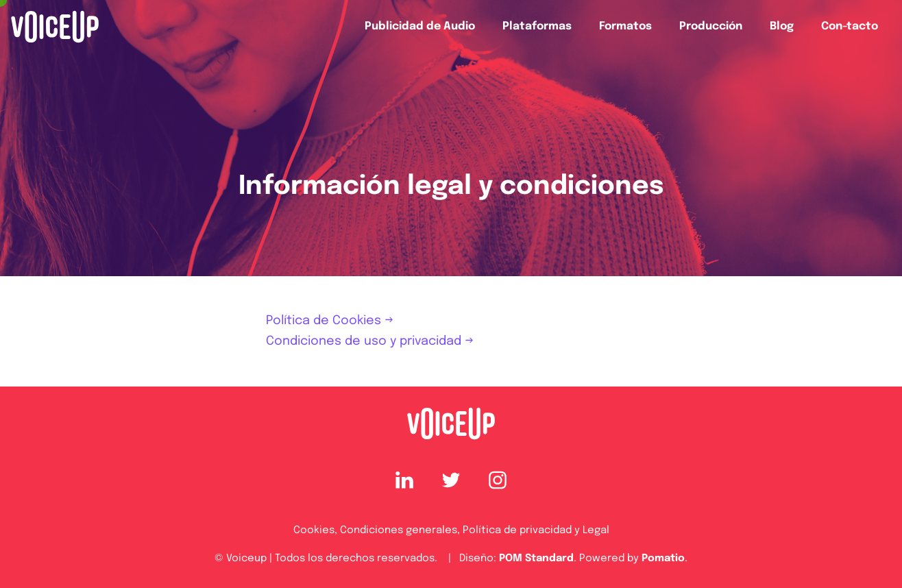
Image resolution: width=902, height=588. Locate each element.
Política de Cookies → (330, 321)
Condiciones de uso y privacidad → (370, 341)
